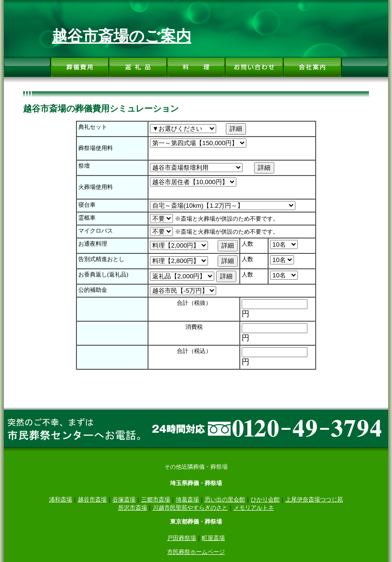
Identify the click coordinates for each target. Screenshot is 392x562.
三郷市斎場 (156, 500)
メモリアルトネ (254, 508)
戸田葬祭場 (182, 538)
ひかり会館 (265, 500)
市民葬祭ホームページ (196, 552)
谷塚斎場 (124, 500)
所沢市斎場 (133, 508)
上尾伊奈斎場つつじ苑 (314, 500)
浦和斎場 (61, 500)
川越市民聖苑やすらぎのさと (190, 508)
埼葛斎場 (187, 500)
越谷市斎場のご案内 (122, 36)
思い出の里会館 (225, 500)
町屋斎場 (213, 538)
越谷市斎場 (92, 500)
